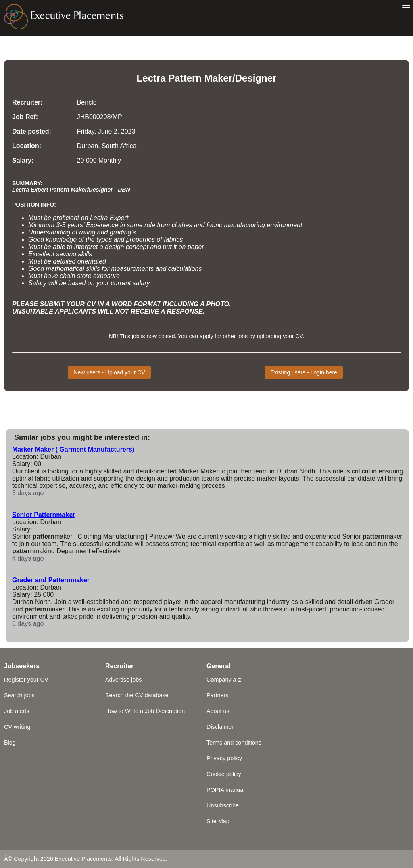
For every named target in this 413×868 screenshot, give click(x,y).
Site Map (218, 821)
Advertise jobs (123, 680)
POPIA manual (225, 790)
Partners (217, 695)
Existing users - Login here (304, 372)
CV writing (17, 727)
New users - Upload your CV (109, 372)
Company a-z (224, 680)
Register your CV (26, 680)
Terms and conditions (234, 743)
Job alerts (17, 711)
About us (218, 711)
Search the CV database (137, 695)
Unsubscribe (223, 805)
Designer (256, 78)
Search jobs (19, 695)
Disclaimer (220, 727)
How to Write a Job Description (145, 711)
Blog (10, 743)
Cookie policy (224, 774)
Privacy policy (224, 758)
